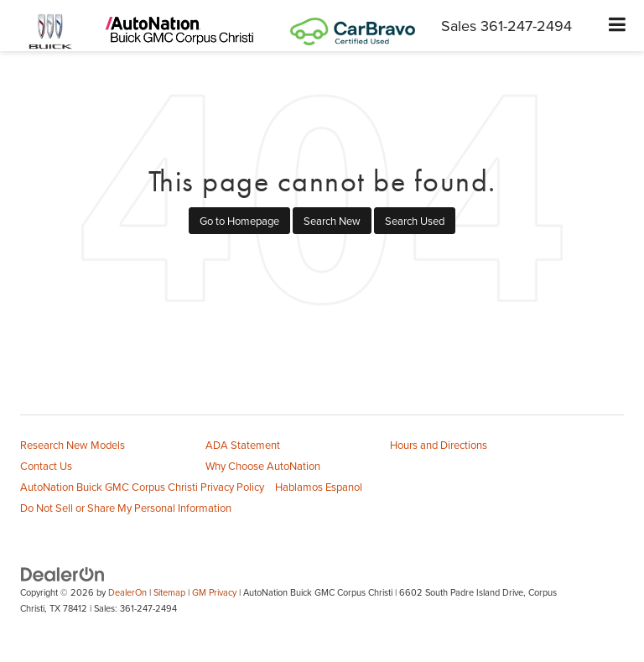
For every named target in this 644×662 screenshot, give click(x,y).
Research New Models (73, 445)
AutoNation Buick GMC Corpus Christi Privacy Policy (142, 487)
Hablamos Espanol (319, 487)
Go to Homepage (239, 221)
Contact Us (46, 466)
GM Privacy (214, 592)
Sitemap (169, 592)
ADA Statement (243, 445)
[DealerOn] (63, 574)
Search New (332, 221)
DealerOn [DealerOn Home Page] (127, 592)
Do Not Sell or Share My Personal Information (126, 508)
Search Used (415, 221)
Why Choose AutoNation (263, 466)
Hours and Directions (439, 445)
